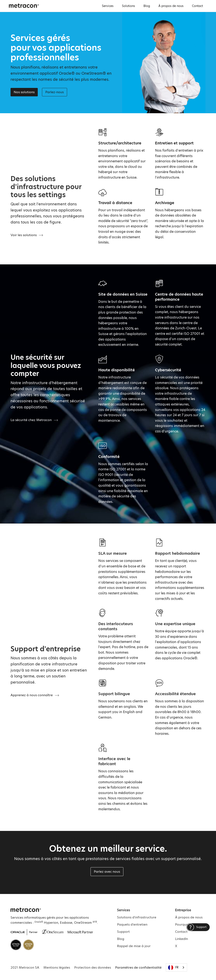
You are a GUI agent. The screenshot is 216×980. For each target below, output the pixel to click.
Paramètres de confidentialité (138, 967)
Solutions (128, 6)
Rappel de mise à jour (134, 946)
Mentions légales (57, 967)
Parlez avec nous (107, 872)
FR (173, 968)
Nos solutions (24, 92)
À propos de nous (171, 6)
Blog (147, 6)
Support (123, 932)
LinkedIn (182, 939)
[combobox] (176, 967)
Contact (197, 6)
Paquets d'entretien (132, 924)
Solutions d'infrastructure (137, 917)
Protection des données (93, 967)
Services (108, 6)
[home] (24, 5)
